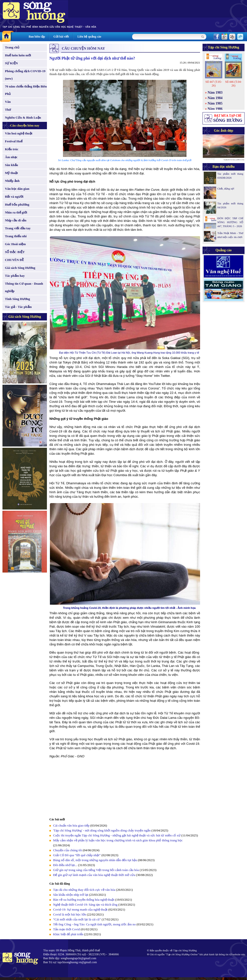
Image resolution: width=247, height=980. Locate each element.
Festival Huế (14, 141)
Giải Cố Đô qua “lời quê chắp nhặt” (77, 855)
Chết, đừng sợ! (226, 189)
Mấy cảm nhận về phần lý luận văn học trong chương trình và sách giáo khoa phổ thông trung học (118, 840)
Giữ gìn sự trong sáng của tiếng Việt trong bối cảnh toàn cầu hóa (96, 870)
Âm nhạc (11, 157)
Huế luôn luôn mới (18, 55)
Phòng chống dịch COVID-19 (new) (25, 75)
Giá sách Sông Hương (20, 268)
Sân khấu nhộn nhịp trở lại (71, 895)
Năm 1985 (215, 103)
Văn (8, 102)
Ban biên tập (37, 37)
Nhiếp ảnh (12, 181)
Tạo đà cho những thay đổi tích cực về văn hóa (84, 890)
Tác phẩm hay (15, 276)
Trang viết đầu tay (18, 228)
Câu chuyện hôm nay (25, 125)
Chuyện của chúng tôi (67, 850)
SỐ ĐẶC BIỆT (15, 252)
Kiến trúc (12, 149)
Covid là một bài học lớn (70, 914)
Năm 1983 (215, 93)
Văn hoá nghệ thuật (19, 133)
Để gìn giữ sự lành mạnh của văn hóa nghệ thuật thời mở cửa (94, 875)
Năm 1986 (215, 109)
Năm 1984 (215, 98)
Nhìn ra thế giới (16, 212)
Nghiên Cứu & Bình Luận (23, 117)
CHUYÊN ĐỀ (14, 260)
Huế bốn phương (17, 204)
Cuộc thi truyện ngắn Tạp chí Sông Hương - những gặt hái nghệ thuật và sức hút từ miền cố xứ (117, 835)
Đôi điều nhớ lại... (65, 865)
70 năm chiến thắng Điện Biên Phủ (26, 90)
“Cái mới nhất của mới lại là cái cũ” (77, 919)
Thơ (8, 110)
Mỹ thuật (11, 173)
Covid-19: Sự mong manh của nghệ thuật (80, 909)
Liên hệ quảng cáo (89, 37)
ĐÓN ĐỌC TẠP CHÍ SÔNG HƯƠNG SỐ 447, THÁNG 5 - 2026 (230, 222)
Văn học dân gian (17, 189)
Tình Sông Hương (18, 299)
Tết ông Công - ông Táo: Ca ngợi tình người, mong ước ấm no (94, 924)
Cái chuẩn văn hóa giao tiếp (71, 825)
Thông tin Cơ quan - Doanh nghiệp (24, 287)
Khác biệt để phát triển (68, 934)
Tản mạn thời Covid (66, 929)
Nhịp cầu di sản (16, 220)
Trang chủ (12, 47)
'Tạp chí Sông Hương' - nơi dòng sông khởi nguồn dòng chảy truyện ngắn (102, 830)
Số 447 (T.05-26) (214, 84)
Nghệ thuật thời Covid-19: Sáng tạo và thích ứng (85, 905)
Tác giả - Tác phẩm (18, 307)
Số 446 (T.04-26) (233, 84)
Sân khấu (11, 165)
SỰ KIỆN (11, 63)
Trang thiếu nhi (16, 236)
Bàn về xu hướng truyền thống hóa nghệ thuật (84, 900)
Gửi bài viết (61, 37)
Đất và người (14, 197)
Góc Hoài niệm (15, 244)
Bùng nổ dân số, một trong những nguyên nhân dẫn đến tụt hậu (95, 860)
